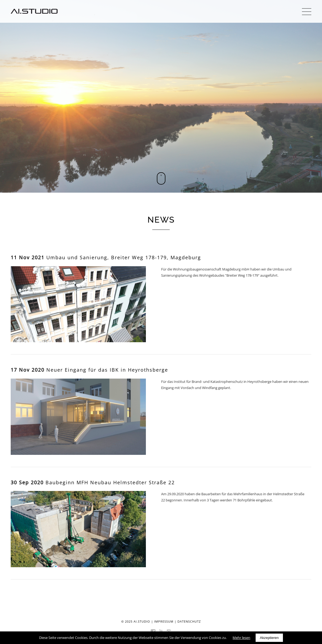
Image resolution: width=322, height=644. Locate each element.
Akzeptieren (269, 638)
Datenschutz (189, 621)
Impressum (164, 621)
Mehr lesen (241, 638)
